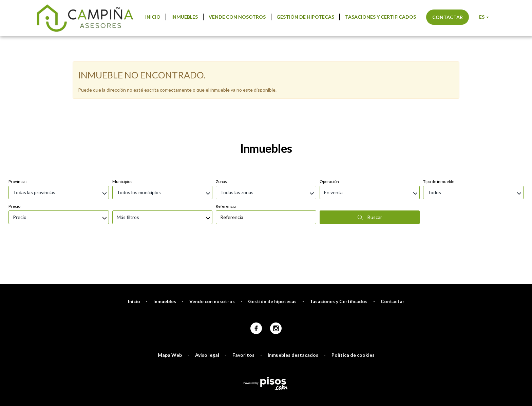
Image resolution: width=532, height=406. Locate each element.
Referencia (226, 170)
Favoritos (243, 319)
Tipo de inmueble (439, 145)
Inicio (153, 17)
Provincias (18, 145)
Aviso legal (207, 319)
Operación (329, 145)
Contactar (448, 17)
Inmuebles (185, 17)
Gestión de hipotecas (305, 17)
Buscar (370, 181)
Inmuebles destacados (293, 319)
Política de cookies (353, 319)
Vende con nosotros (237, 17)
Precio (14, 170)
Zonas (221, 145)
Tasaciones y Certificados (381, 17)
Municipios (122, 145)
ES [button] (484, 17)
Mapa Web (170, 319)
